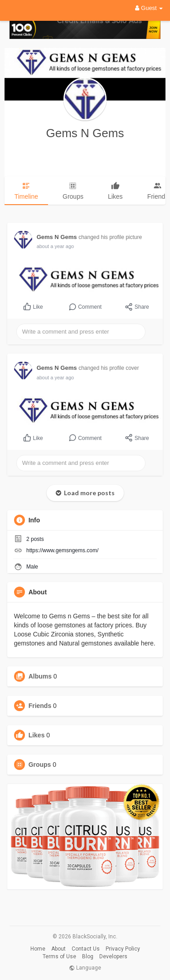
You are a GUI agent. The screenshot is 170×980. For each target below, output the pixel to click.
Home (38, 949)
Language (85, 968)
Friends (40, 706)
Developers (113, 956)
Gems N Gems (85, 133)
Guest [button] (149, 8)
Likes (37, 735)
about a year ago (56, 246)
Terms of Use (59, 956)
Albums (40, 676)
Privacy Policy (123, 949)
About (58, 949)
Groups (40, 765)
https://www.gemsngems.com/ (62, 550)
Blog (88, 956)
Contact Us (86, 949)
